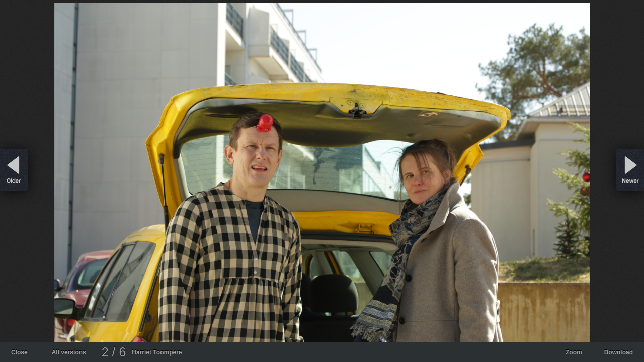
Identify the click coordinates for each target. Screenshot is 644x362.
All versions (69, 352)
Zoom (574, 352)
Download (619, 352)
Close (19, 352)
